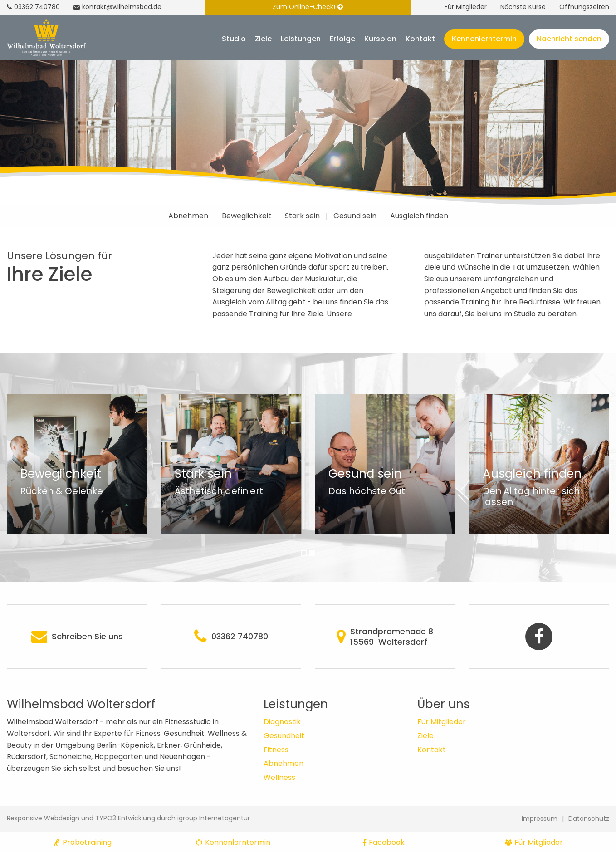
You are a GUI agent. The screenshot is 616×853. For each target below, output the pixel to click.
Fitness (276, 750)
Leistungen (301, 39)
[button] (304, 553)
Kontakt (420, 39)
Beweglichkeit (247, 216)
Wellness (279, 777)
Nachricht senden (569, 39)
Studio (234, 39)
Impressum (540, 819)
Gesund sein (355, 216)
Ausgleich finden (419, 216)
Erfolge (342, 39)
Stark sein (302, 216)
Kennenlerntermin (484, 39)
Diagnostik (282, 722)
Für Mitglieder (466, 7)
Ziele (263, 39)
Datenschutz (589, 819)
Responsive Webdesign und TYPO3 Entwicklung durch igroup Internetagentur (128, 818)
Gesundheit (284, 736)
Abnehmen (188, 216)
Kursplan (380, 39)
